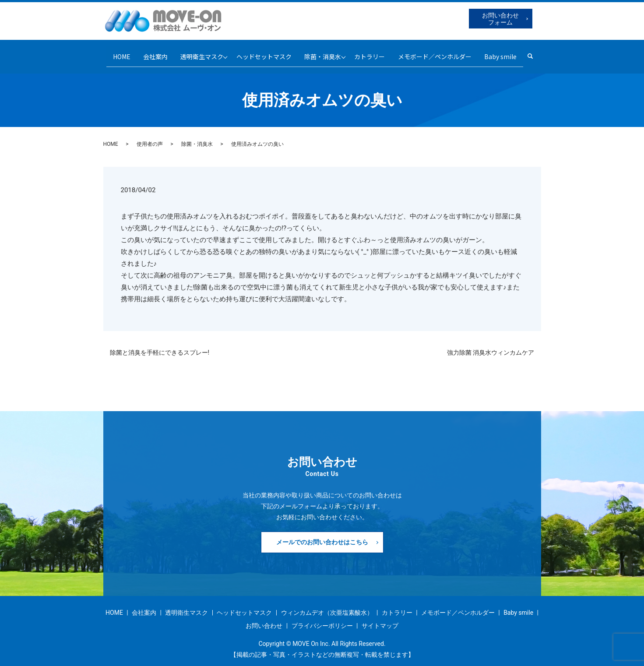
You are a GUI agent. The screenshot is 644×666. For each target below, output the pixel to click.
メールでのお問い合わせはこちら (322, 535)
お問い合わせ (264, 619)
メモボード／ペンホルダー (441, 53)
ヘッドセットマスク (263, 53)
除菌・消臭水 (324, 53)
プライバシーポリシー (322, 619)
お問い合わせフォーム (500, 19)
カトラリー (374, 53)
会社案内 (149, 53)
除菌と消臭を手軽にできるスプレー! (160, 345)
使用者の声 (150, 137)
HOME (113, 53)
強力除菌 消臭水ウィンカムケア (491, 345)
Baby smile (508, 53)
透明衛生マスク (197, 53)
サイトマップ (380, 619)
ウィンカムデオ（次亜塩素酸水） (327, 606)
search (543, 53)
